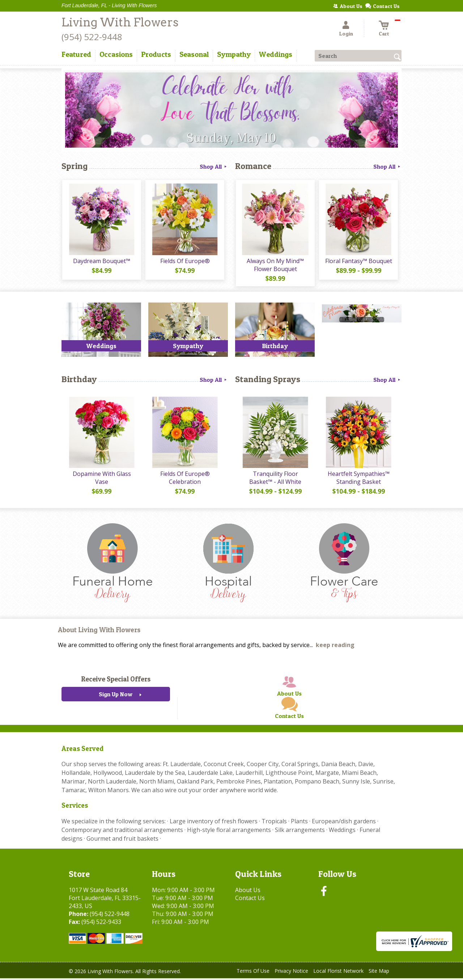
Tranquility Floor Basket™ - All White (275, 480)
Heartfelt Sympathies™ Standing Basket (358, 480)
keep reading (335, 647)
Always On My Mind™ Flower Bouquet (275, 266)
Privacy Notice (291, 973)
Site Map (379, 973)
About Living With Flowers (99, 632)
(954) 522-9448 (92, 37)
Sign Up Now (116, 696)
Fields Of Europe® (185, 262)
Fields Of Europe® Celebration (185, 480)
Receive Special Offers (116, 681)
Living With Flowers (120, 22)
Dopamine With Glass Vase (101, 480)
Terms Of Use (253, 973)
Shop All (214, 166)
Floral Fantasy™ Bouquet (358, 262)
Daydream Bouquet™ (101, 262)
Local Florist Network (338, 973)
